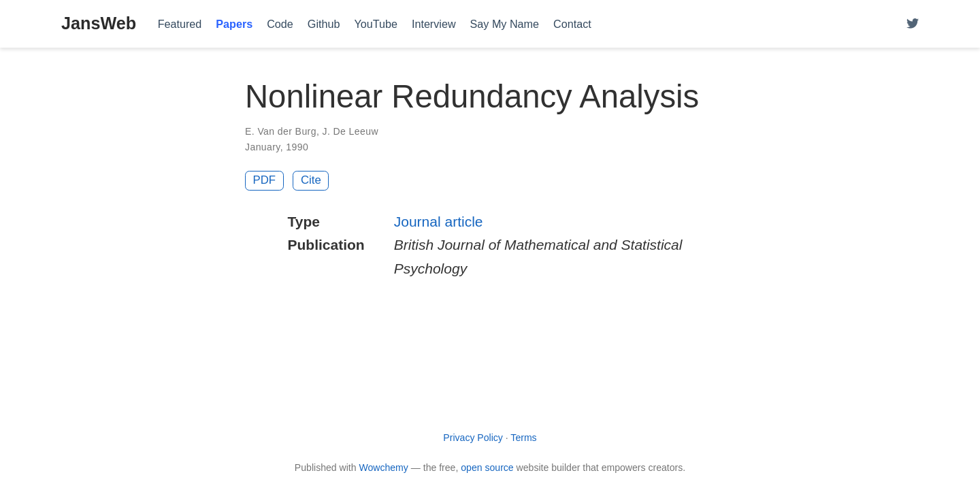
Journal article (439, 222)
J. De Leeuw (350, 131)
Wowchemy (383, 468)
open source (487, 468)
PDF (265, 180)
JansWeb (99, 23)
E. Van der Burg (281, 131)
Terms (523, 438)
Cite (311, 180)
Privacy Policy (473, 438)
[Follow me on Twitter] (913, 24)
